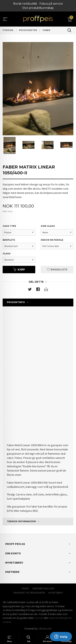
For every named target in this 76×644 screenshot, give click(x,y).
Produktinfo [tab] (16, 302)
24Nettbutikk (45, 629)
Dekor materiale (52, 240)
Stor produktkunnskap (38, 8)
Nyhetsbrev (56, 593)
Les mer (39, 618)
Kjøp (19, 270)
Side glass (48, 226)
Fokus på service (51, 4)
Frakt (25, 589)
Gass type (9, 226)
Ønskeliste (57, 270)
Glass (7, 254)
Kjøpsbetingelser (43, 589)
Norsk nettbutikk (25, 4)
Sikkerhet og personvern (29, 593)
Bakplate (9, 240)
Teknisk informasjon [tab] (21, 521)
